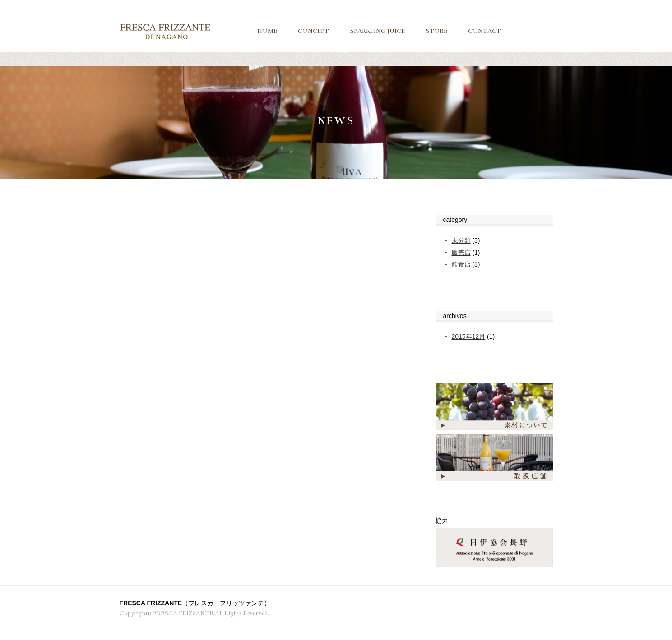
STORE (436, 31)
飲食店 (461, 264)
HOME (267, 31)
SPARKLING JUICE (377, 31)
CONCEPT (313, 31)
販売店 (461, 253)
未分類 (461, 240)
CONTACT (484, 31)
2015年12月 (469, 336)
